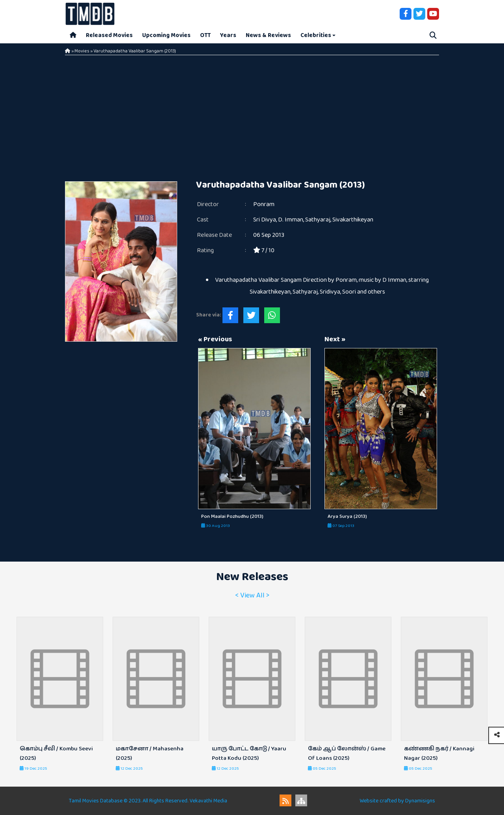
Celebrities (316, 35)
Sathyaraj (318, 220)
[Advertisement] (252, 114)
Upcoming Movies (166, 35)
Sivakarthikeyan (353, 220)
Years (228, 35)
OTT (205, 35)
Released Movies (109, 35)
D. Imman (291, 220)
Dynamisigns (420, 801)
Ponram (264, 204)
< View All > (252, 595)
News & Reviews (268, 35)
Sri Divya (265, 220)
